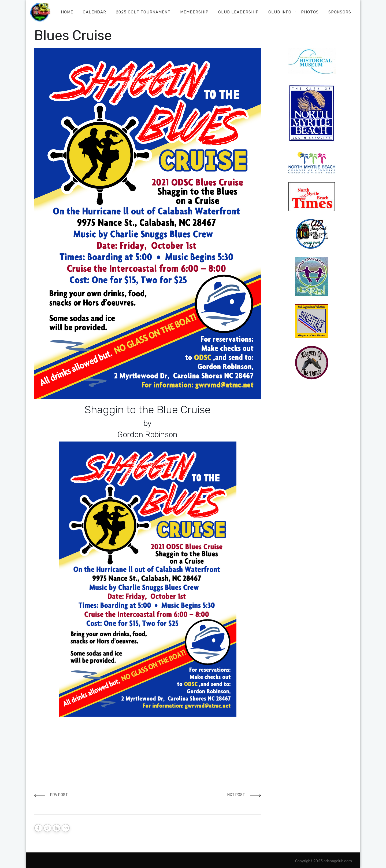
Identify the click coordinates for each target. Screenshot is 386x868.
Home (67, 12)
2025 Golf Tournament (143, 12)
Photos (310, 12)
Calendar (94, 12)
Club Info (280, 12)
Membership (194, 12)
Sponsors (340, 12)
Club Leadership (238, 12)
